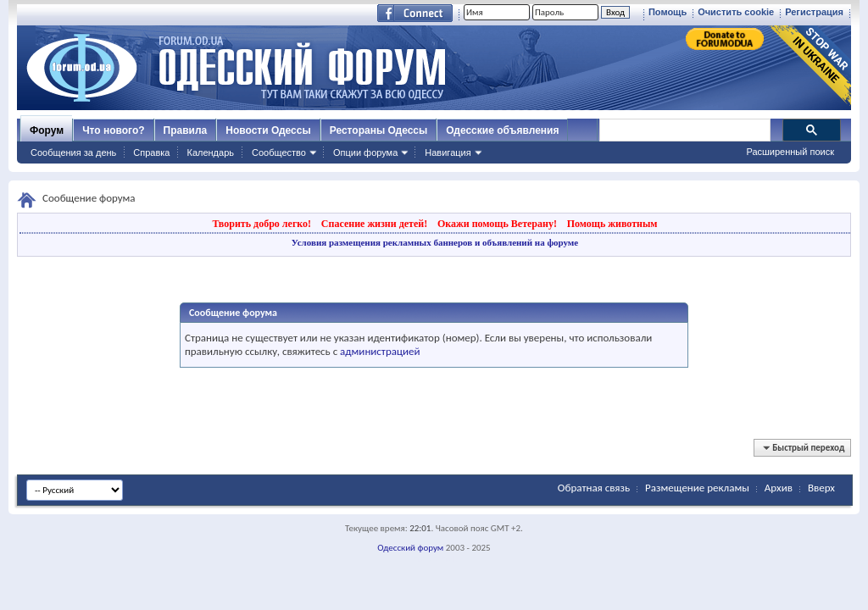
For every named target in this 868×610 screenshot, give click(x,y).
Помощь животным (612, 224)
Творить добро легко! (262, 224)
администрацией (380, 351)
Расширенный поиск (790, 152)
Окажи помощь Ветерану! (497, 224)
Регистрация (814, 12)
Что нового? (113, 130)
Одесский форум (410, 548)
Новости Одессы (268, 130)
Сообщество (279, 152)
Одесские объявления (502, 130)
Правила (186, 130)
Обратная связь (594, 488)
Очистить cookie (736, 12)
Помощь (668, 12)
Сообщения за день (73, 152)
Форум (47, 130)
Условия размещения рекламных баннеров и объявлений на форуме (435, 242)
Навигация (448, 152)
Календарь (210, 152)
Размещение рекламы (697, 488)
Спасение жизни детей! (374, 224)
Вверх (821, 488)
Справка (151, 152)
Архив (779, 488)
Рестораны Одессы (379, 130)
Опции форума (365, 152)
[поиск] (684, 130)
